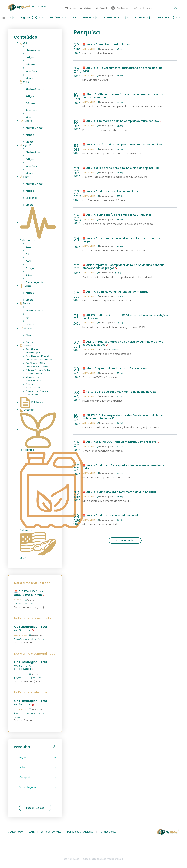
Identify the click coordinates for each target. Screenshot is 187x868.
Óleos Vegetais (34, 282)
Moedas (30, 325)
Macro (26, 121)
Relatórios (31, 71)
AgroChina (32, 349)
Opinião (30, 384)
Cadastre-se (15, 832)
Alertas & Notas (35, 50)
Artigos (30, 57)
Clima (25, 286)
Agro (28, 318)
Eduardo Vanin (105, 273)
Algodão (26, 145)
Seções (26, 346)
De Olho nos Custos (37, 367)
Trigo (24, 177)
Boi (27, 254)
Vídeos (30, 78)
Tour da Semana (35, 395)
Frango (30, 268)
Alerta (17, 600)
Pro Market (120, 8)
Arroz (29, 247)
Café (28, 261)
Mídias (86, 8)
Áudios (25, 303)
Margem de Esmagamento (34, 379)
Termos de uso (108, 832)
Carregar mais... (125, 540)
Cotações (27, 410)
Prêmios (30, 64)
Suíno (29, 275)
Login (32, 832)
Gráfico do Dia (34, 374)
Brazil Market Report (37, 356)
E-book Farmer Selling (38, 370)
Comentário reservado (39, 360)
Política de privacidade (80, 832)
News (70, 8)
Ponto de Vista (34, 388)
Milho (24, 82)
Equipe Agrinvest (32, 600)
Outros (30, 342)
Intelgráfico (143, 8)
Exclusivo (18, 635)
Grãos (25, 635)
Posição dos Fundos (37, 391)
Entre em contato (51, 832)
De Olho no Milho (35, 363)
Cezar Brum (104, 349)
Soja (24, 43)
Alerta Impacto (34, 353)
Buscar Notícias (35, 808)
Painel (101, 8)
